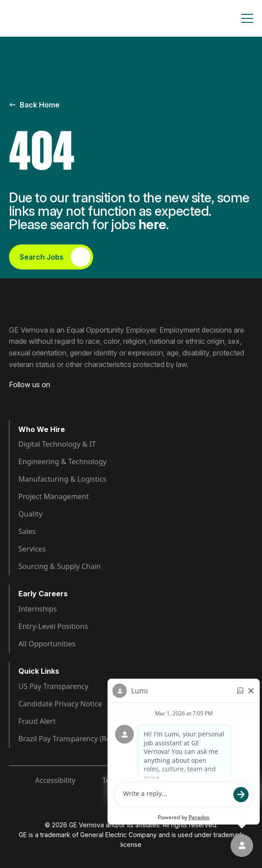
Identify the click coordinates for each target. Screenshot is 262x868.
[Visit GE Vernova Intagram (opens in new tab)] (45, 399)
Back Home (34, 105)
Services (32, 549)
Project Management (54, 496)
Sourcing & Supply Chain (60, 566)
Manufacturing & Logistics (62, 479)
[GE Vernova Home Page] (52, 18)
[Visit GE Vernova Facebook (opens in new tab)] (13, 399)
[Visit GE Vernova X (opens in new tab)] (80, 399)
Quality (30, 514)
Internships (38, 609)
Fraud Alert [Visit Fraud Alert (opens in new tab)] (37, 721)
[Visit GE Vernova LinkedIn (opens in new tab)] (29, 399)
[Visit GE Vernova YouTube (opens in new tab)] (62, 399)
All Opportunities (47, 644)
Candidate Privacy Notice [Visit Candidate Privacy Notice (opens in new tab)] (60, 704)
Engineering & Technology (62, 462)
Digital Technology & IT (57, 444)
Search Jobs (55, 257)
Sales (27, 531)
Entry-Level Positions (53, 626)
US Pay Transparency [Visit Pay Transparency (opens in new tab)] (53, 686)
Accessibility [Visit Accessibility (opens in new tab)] (55, 780)
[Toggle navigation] (247, 18)
